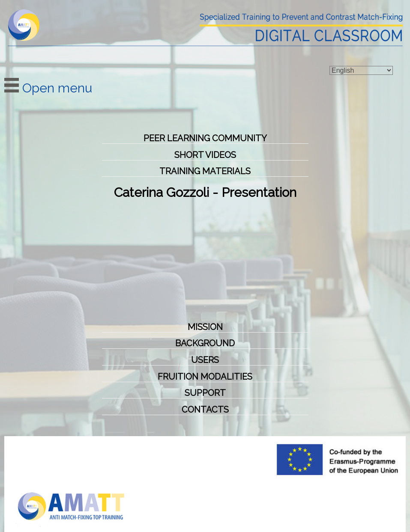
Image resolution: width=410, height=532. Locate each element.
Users (205, 360)
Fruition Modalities (205, 377)
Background (205, 343)
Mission (205, 327)
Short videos (205, 155)
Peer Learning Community (205, 138)
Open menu (48, 88)
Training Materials (205, 171)
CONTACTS (205, 410)
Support (205, 393)
